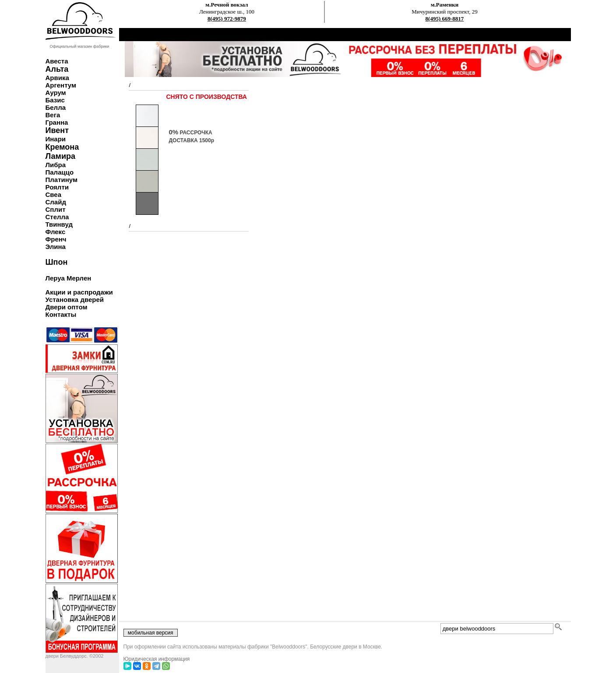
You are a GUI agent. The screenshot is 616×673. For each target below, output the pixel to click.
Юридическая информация (157, 659)
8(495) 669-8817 (445, 19)
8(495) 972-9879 (227, 19)
